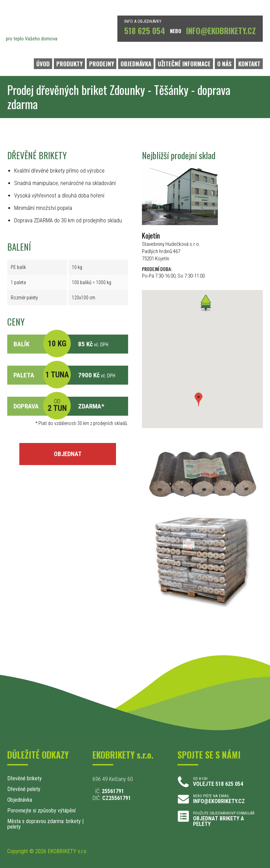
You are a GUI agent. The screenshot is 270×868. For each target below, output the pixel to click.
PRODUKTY (69, 64)
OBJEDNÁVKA (136, 64)
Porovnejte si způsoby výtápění (41, 811)
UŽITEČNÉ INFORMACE (184, 64)
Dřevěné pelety (24, 789)
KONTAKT (249, 64)
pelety (14, 827)
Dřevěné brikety (25, 778)
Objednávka (20, 800)
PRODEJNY (102, 64)
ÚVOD (43, 64)
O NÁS (224, 64)
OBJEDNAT (68, 454)
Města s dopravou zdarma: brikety (44, 821)
